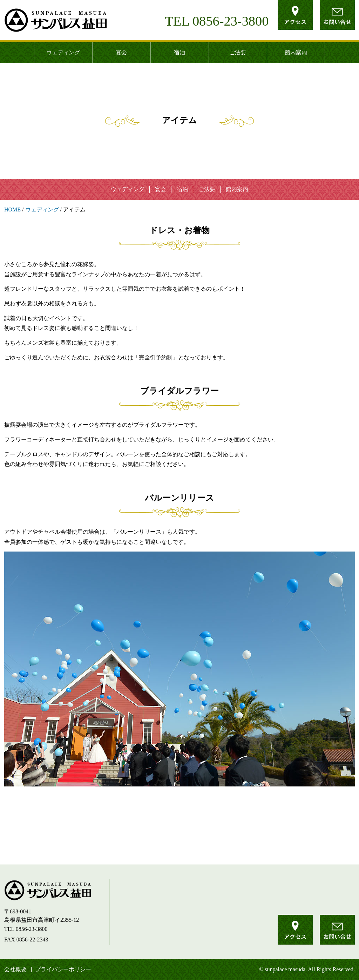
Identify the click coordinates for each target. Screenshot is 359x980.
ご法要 (238, 52)
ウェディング (63, 52)
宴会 (121, 52)
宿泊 (179, 52)
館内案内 (296, 52)
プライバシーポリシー (63, 969)
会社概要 (15, 969)
